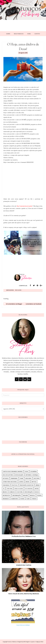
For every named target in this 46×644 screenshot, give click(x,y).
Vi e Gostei (29, 489)
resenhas (6, 499)
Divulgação (19, 475)
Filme (21, 478)
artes (37, 489)
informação (17, 495)
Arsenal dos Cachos (24, 565)
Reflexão (18, 290)
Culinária (34, 471)
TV (4, 489)
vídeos (34, 499)
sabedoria (15, 499)
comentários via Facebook (32, 304)
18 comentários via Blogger (13, 304)
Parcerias (6, 485)
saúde (22, 499)
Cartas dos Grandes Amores (13, 471)
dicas (37, 492)
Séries (38, 485)
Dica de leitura (8, 475)
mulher (25, 495)
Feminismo (14, 478)
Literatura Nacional (10, 482)
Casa (26, 471)
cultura (20, 492)
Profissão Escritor (27, 485)
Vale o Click (19, 489)
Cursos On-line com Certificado (23, 625)
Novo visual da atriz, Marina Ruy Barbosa (24, 594)
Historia (37, 478)
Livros (21, 482)
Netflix (34, 482)
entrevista (7, 495)
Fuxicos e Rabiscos (12, 642)
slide (28, 499)
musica (32, 495)
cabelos (12, 492)
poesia (39, 495)
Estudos (6, 478)
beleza (5, 492)
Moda (28, 482)
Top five (9, 489)
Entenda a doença (32, 475)
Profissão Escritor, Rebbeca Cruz (24, 536)
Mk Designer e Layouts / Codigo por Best (33, 642)
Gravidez (28, 478)
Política (15, 485)
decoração (29, 492)
